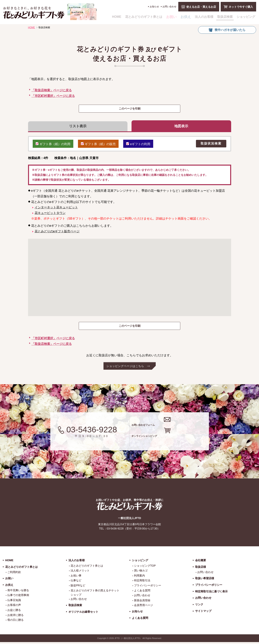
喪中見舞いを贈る (18, 592)
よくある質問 (142, 592)
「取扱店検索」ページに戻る (52, 90)
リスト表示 (78, 127)
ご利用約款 (14, 574)
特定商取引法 (142, 582)
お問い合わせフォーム (172, 425)
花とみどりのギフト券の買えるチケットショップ (95, 594)
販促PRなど (78, 587)
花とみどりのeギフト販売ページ (57, 233)
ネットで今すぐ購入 (241, 7)
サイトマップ (203, 613)
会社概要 (201, 562)
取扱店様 (201, 569)
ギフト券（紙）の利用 (53, 145)
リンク (199, 606)
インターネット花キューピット (56, 209)
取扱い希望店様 (205, 580)
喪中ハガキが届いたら (230, 30)
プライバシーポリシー (148, 587)
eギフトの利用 (138, 145)
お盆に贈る (14, 612)
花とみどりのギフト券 (130, 508)
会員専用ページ (144, 607)
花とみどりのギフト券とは (144, 17)
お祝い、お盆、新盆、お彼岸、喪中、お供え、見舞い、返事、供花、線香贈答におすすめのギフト (50, 12)
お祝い (171, 17)
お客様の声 (14, 607)
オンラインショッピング (175, 441)
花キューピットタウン (50, 215)
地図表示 (181, 127)
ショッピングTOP (145, 567)
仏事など (76, 582)
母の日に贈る (15, 622)
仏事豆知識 (14, 602)
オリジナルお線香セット (83, 614)
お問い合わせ (169, 7)
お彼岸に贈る (15, 617)
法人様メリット (80, 572)
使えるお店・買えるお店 (201, 7)
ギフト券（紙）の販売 (98, 145)
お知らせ (154, 7)
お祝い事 (76, 577)
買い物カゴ (141, 572)
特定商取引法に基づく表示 (211, 593)
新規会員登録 (142, 602)
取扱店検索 (225, 17)
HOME (117, 17)
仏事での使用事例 (18, 597)
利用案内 (139, 577)
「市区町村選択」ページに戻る (53, 96)
